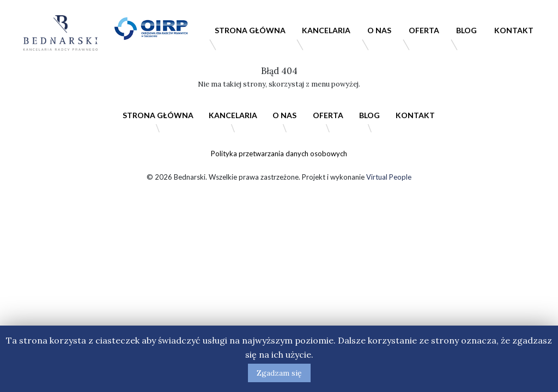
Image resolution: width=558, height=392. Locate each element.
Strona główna (250, 30)
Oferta (424, 30)
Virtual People (389, 177)
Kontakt (514, 30)
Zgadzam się (279, 373)
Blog (466, 30)
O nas (379, 30)
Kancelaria (326, 30)
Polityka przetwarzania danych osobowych (279, 154)
